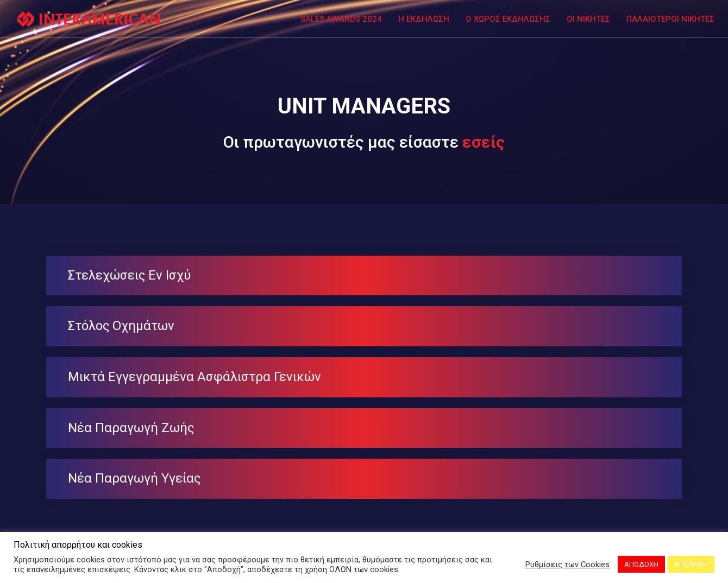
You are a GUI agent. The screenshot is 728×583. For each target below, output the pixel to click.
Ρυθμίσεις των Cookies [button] (567, 565)
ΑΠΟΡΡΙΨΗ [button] (691, 564)
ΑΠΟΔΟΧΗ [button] (641, 564)
